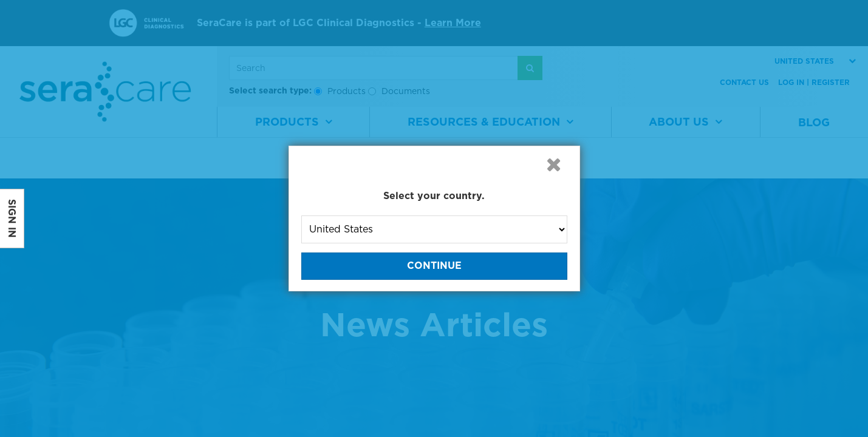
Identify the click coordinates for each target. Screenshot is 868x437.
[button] (554, 164)
